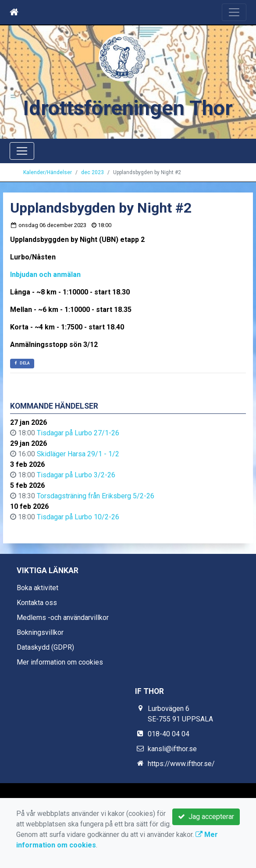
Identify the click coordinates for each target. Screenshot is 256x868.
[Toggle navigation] (234, 12)
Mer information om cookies (60, 662)
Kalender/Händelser (48, 172)
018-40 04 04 (169, 734)
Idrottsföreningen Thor (128, 108)
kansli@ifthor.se (172, 749)
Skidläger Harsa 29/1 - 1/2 (78, 454)
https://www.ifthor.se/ (181, 764)
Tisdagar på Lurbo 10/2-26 (78, 517)
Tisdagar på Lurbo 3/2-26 (76, 475)
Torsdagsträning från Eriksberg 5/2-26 (96, 496)
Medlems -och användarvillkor (63, 618)
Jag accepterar (206, 817)
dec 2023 (92, 172)
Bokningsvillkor (40, 632)
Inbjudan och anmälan (45, 275)
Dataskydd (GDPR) (45, 647)
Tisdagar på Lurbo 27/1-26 (78, 433)
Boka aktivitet (37, 588)
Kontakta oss (37, 603)
